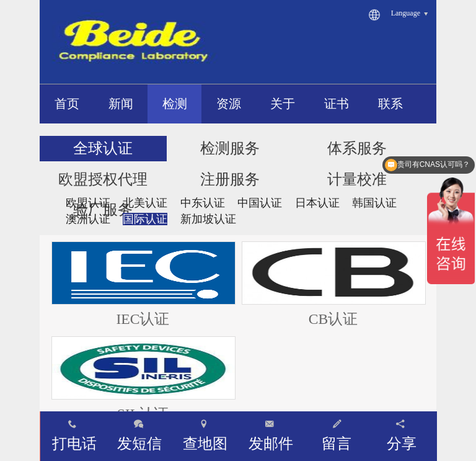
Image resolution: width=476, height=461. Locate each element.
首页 (67, 104)
